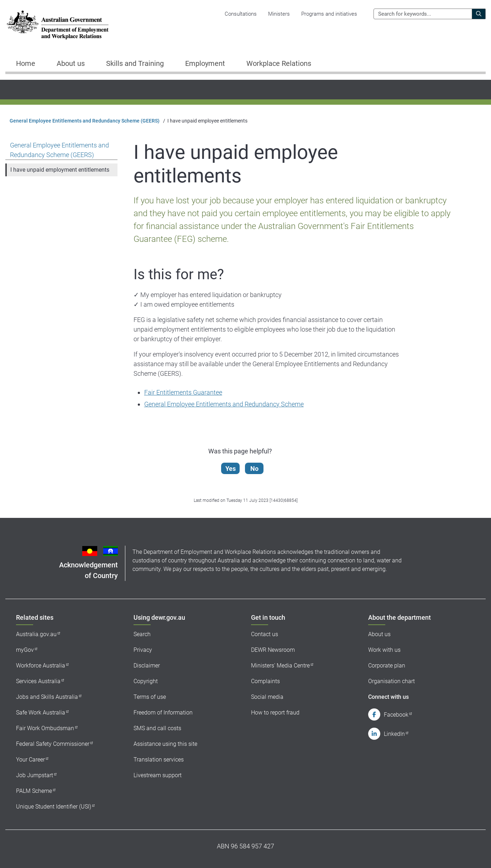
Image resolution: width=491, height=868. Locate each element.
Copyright (146, 681)
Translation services (159, 760)
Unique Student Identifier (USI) (54, 807)
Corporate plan (387, 666)
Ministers (279, 14)
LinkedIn (394, 734)
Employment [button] (205, 63)
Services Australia (38, 681)
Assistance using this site (165, 744)
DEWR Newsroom (273, 650)
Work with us (384, 650)
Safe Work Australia (41, 713)
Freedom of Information (163, 713)
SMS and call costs (157, 728)
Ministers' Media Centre (280, 666)
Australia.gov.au (36, 634)
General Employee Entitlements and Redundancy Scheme (224, 404)
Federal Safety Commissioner (53, 744)
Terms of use (150, 697)
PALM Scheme (34, 791)
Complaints (265, 681)
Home (26, 63)
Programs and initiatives (329, 14)
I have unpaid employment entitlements (60, 170)
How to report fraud (275, 713)
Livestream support (158, 775)
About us (379, 634)
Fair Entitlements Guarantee (183, 392)
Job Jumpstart (35, 775)
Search (142, 634)
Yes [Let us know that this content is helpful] (231, 469)
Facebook (396, 715)
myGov (25, 650)
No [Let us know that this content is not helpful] (254, 469)
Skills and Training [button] (135, 63)
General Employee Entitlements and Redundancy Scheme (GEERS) (85, 121)
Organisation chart (391, 681)
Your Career (30, 760)
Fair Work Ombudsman (45, 728)
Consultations (241, 14)
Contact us (265, 634)
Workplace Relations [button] (279, 63)
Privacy (143, 650)
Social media (267, 697)
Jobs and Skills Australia (47, 697)
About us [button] (71, 63)
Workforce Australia (41, 666)
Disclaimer (147, 666)
